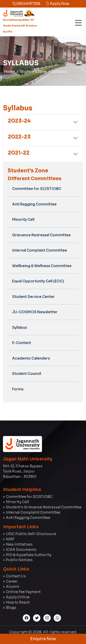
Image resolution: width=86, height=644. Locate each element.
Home (10, 72)
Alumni (13, 587)
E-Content (22, 343)
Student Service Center (33, 297)
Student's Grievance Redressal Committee (44, 507)
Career (12, 581)
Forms (18, 389)
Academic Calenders (31, 358)
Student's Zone (33, 72)
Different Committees (35, 179)
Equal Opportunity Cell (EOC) (38, 281)
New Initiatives (19, 544)
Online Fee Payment (23, 592)
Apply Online (18, 597)
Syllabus (59, 72)
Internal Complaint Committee (40, 250)
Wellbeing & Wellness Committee (42, 266)
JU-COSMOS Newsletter (35, 312)
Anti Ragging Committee (34, 204)
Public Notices (19, 560)
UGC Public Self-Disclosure (31, 534)
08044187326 (26, 4)
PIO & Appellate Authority (29, 555)
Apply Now (57, 4)
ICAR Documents (21, 550)
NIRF (10, 539)
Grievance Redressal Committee (41, 235)
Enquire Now (43, 639)
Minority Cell (23, 219)
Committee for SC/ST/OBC (37, 189)
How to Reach (18, 602)
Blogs (11, 608)
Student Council (27, 374)
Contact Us (16, 576)
